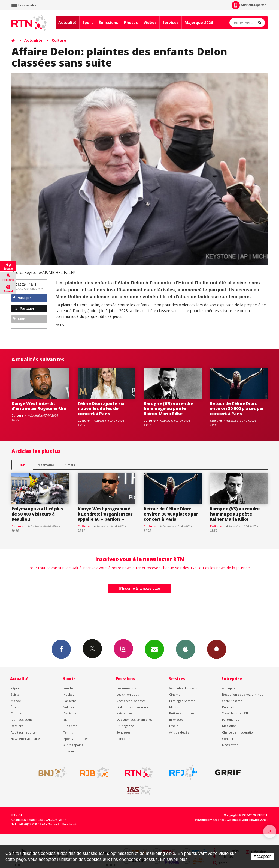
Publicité (228, 707)
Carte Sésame (232, 701)
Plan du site (70, 824)
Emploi (174, 726)
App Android (217, 649)
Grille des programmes (133, 707)
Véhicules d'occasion (184, 688)
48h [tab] (22, 465)
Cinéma (175, 694)
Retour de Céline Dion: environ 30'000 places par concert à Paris (237, 409)
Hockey (69, 694)
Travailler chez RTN (236, 713)
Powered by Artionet (210, 820)
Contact (228, 739)
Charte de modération (238, 732)
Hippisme (70, 726)
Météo (174, 707)
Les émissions (126, 688)
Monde (16, 701)
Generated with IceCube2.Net (247, 820)
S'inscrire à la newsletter (139, 589)
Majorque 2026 (199, 23)
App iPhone (186, 649)
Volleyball (70, 707)
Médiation (229, 726)
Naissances (124, 713)
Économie (18, 707)
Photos (131, 23)
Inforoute (176, 719)
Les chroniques (128, 694)
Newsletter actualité (25, 739)
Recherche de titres (131, 701)
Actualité (67, 23)
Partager (22, 298)
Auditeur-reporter (249, 5)
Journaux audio (22, 719)
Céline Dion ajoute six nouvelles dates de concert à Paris (101, 409)
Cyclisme (70, 713)
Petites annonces (182, 713)
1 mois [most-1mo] (70, 465)
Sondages (123, 732)
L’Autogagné (125, 726)
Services (171, 23)
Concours (123, 739)
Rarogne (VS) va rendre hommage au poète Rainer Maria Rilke (169, 409)
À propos (229, 688)
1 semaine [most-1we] (46, 465)
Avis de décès (179, 732)
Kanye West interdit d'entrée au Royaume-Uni (39, 406)
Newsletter (230, 745)
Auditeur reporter (24, 732)
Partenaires (231, 719)
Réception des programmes (242, 694)
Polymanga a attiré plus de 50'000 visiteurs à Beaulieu (37, 514)
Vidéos (150, 23)
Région (16, 688)
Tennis (68, 732)
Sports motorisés (76, 739)
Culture (59, 40)
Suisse (15, 694)
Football (69, 688)
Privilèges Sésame (182, 701)
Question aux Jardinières (134, 719)
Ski (66, 719)
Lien (19, 319)
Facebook (61, 649)
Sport (88, 23)
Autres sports (73, 745)
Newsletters (154, 649)
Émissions (108, 23)
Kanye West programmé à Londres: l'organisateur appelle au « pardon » (105, 514)
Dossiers (17, 726)
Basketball (71, 701)
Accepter (262, 856)
